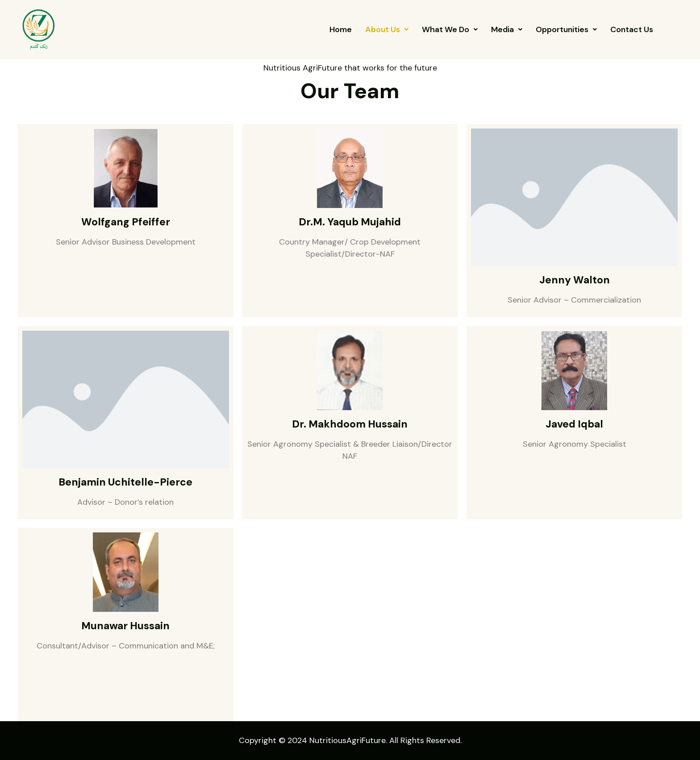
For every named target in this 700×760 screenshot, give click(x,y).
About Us (387, 29)
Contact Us (632, 29)
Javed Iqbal (574, 424)
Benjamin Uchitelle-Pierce (125, 482)
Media (507, 29)
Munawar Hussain (125, 626)
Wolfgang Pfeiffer (126, 222)
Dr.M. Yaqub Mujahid (350, 222)
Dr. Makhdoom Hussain (350, 424)
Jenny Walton (575, 280)
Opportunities (566, 29)
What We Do (450, 29)
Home (341, 29)
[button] (387, 29)
